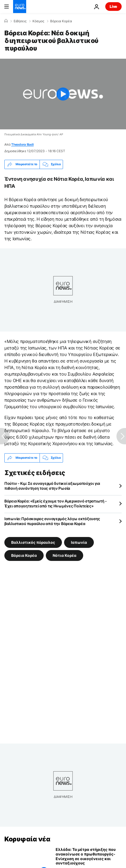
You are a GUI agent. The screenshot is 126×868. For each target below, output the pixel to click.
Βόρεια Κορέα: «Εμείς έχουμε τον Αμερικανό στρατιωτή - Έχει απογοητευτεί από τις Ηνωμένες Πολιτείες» (56, 503)
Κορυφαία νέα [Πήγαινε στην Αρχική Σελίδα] (27, 839)
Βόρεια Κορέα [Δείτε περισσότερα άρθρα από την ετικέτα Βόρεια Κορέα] (24, 555)
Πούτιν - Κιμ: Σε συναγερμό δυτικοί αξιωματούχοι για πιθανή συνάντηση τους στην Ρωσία (52, 486)
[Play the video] (63, 94)
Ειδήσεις (20, 21)
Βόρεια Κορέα (61, 21)
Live (113, 6)
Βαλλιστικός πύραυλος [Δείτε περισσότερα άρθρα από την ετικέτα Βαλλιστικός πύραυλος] (33, 542)
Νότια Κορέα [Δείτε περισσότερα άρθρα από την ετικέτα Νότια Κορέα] (64, 555)
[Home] (6, 21)
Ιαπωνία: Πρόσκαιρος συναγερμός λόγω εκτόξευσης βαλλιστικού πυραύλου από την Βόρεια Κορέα (52, 521)
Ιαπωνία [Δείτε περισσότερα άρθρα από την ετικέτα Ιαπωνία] (79, 542)
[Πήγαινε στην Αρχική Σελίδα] (20, 7)
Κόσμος (38, 21)
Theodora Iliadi (22, 144)
